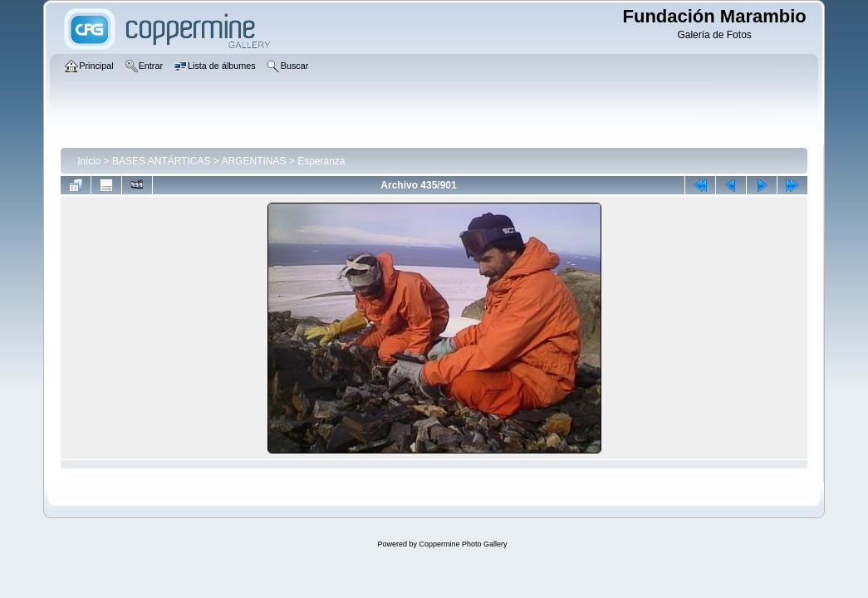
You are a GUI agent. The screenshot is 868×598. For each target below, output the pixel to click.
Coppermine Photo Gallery (463, 544)
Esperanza (321, 161)
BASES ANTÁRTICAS (161, 161)
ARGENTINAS (253, 161)
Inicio (89, 161)
